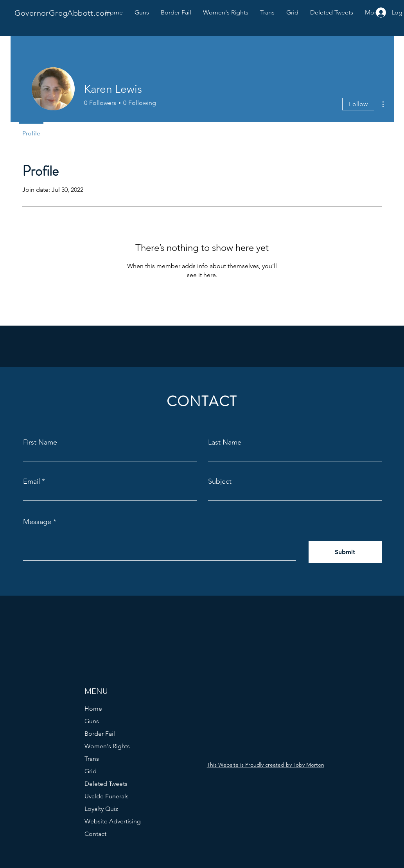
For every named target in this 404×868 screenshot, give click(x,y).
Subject (220, 481)
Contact (95, 834)
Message (37, 522)
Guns (92, 721)
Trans (92, 759)
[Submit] (345, 552)
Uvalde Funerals (107, 796)
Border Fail (100, 734)
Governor (32, 13)
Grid (91, 771)
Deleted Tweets (106, 784)
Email (31, 481)
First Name (40, 442)
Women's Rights (107, 746)
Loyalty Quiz (101, 809)
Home (93, 709)
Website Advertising (113, 821)
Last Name (225, 442)
